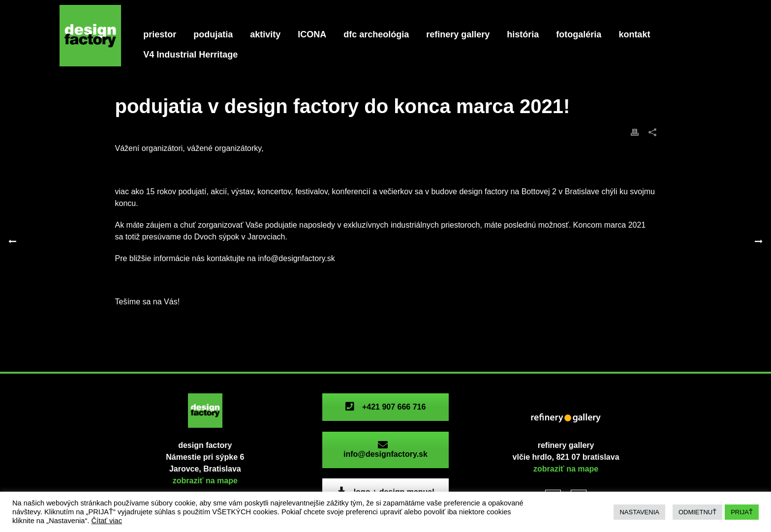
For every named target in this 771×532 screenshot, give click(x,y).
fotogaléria (579, 34)
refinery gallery (458, 34)
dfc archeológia (376, 34)
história (523, 34)
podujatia (213, 34)
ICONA (312, 34)
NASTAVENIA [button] (639, 512)
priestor (160, 34)
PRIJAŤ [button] (742, 512)
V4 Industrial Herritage (190, 55)
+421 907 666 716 (385, 407)
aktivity (265, 34)
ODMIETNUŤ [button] (697, 512)
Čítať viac (107, 521)
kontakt (634, 34)
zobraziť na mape (205, 481)
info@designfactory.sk (385, 450)
